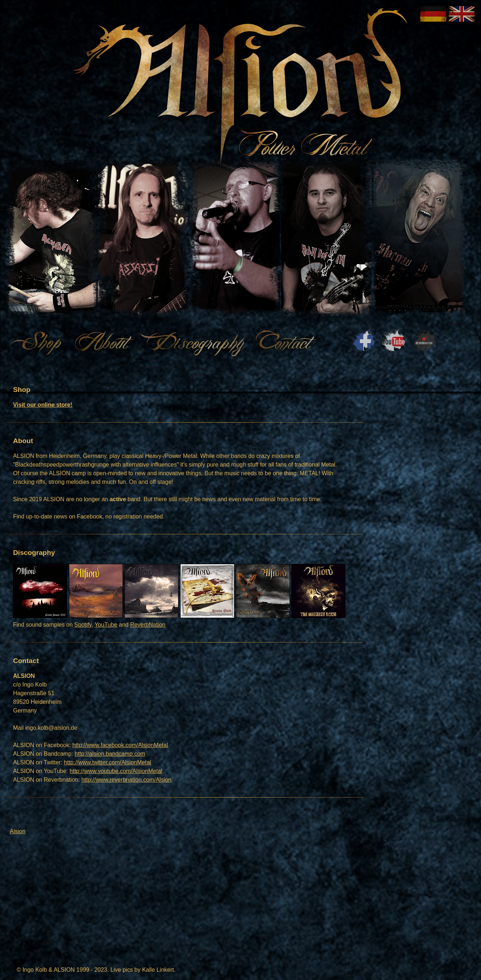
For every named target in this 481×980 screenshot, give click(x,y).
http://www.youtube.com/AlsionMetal (116, 771)
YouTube (106, 625)
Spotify (83, 625)
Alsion (18, 831)
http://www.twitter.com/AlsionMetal (107, 762)
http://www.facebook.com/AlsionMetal (120, 745)
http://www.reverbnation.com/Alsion (127, 780)
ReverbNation (148, 625)
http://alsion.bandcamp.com (110, 754)
